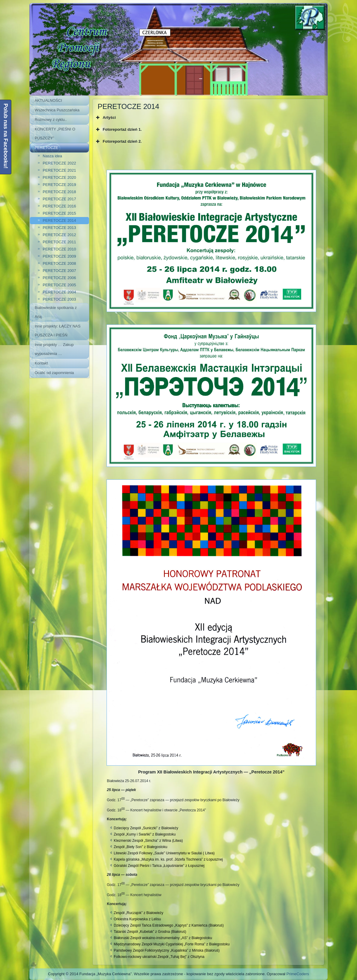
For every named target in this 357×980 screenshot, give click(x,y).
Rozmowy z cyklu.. (51, 120)
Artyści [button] (105, 118)
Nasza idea (52, 156)
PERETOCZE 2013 (59, 228)
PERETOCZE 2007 (59, 271)
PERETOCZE (46, 148)
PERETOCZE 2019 (59, 185)
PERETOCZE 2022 (59, 163)
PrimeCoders (298, 974)
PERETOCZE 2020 (59, 177)
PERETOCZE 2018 (59, 192)
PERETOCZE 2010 (59, 249)
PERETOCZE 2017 (59, 199)
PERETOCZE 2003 (59, 299)
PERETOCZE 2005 (59, 285)
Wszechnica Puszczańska (57, 110)
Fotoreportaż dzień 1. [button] (118, 130)
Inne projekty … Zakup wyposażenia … (54, 349)
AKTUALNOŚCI (48, 100)
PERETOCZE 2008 (59, 263)
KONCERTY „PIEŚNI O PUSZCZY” (55, 134)
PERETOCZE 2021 (59, 170)
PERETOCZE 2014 (59, 220)
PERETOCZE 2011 (59, 242)
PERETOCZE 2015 (59, 213)
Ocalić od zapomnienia (54, 373)
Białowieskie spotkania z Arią (56, 312)
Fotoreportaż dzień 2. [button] (118, 141)
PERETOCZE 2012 (59, 235)
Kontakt (41, 363)
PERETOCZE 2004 (59, 292)
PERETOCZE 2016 (59, 206)
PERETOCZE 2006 (59, 278)
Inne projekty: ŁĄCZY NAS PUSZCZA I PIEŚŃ (58, 331)
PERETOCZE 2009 (59, 256)
